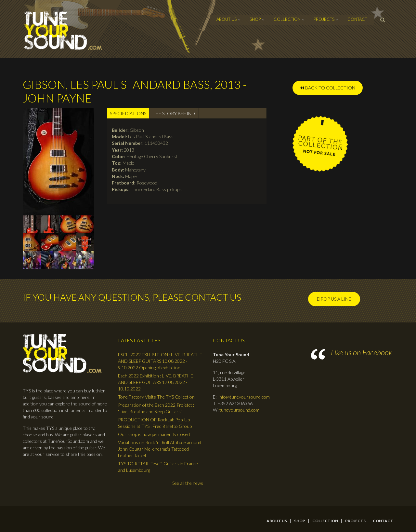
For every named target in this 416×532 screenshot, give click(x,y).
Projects (324, 19)
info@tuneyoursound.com (244, 397)
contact (357, 19)
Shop (255, 19)
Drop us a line (334, 299)
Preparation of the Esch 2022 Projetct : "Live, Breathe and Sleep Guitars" (156, 408)
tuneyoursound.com (239, 410)
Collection (287, 19)
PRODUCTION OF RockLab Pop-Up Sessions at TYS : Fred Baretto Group (155, 423)
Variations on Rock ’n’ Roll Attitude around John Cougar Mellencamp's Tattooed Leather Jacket (160, 449)
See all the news (188, 483)
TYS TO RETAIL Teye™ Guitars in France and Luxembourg (158, 467)
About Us (227, 19)
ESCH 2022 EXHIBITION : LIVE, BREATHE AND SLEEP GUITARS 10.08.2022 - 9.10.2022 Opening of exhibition (160, 361)
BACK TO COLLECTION (328, 88)
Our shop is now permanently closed (154, 434)
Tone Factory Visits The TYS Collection (156, 397)
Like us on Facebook (362, 352)
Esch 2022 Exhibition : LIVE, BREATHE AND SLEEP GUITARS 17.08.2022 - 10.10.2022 (156, 382)
